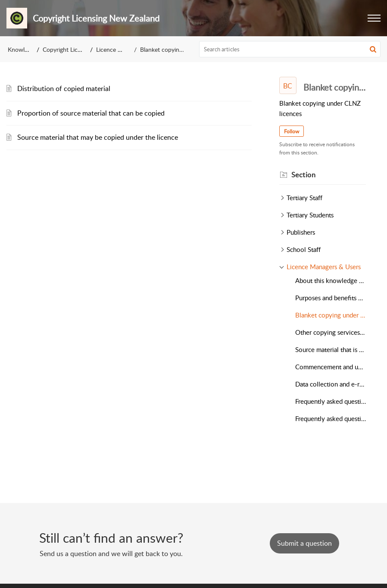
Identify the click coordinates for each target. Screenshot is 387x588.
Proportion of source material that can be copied (91, 113)
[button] (374, 18)
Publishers (301, 232)
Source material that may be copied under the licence (98, 137)
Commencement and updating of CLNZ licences (331, 367)
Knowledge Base (30, 49)
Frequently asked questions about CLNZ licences (331, 401)
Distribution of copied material (64, 88)
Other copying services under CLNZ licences (331, 332)
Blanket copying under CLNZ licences (331, 315)
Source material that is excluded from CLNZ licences (331, 349)
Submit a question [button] (304, 543)
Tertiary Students (310, 215)
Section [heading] (304, 175)
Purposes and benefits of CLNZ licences (331, 298)
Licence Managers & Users (324, 267)
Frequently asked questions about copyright (331, 418)
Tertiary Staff (304, 198)
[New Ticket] (304, 543)
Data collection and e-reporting (331, 384)
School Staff (304, 249)
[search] (290, 49)
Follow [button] (292, 131)
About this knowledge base (331, 280)
